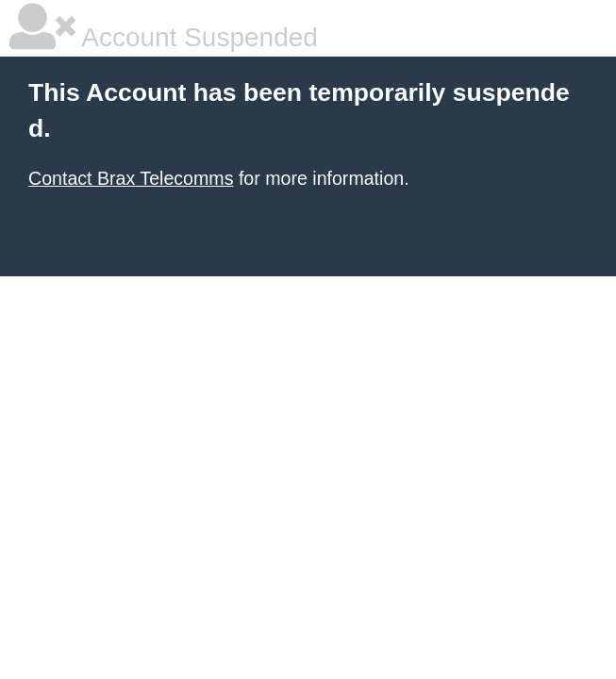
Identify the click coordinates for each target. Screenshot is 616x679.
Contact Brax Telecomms (131, 178)
